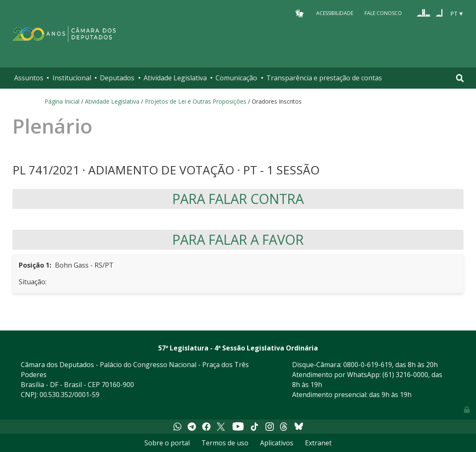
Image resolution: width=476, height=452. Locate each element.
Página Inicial (62, 101)
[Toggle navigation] (460, 78)
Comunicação (236, 78)
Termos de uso (225, 443)
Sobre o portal (167, 443)
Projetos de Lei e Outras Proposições (196, 101)
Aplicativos (277, 443)
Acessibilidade (335, 13)
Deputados (117, 78)
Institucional (72, 78)
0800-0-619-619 (368, 365)
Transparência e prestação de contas (324, 78)
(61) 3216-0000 (405, 375)
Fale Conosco (383, 13)
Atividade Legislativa (175, 78)
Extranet (318, 443)
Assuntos (29, 78)
